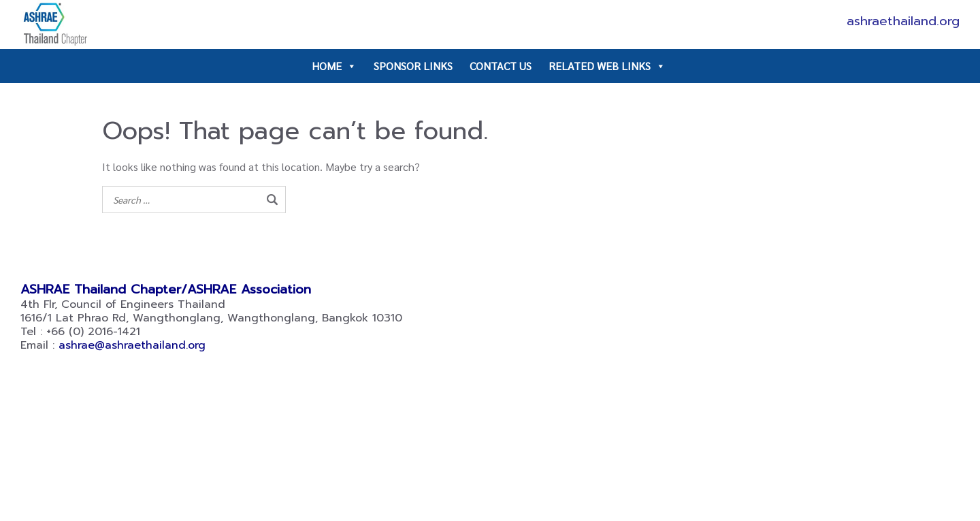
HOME (334, 66)
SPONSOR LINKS (413, 66)
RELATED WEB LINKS (607, 66)
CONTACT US (501, 66)
